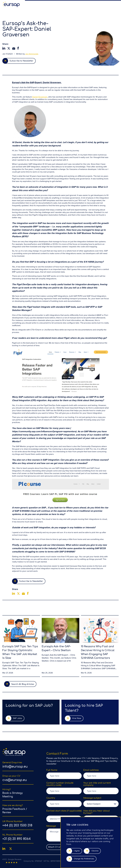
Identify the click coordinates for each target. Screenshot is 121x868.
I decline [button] (95, 851)
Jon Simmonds (32, 54)
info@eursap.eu (15, 767)
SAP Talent (40, 4)
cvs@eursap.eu (15, 780)
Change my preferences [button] (84, 859)
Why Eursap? (61, 4)
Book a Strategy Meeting (13, 795)
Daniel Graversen (40, 97)
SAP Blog (78, 4)
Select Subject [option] (94, 804)
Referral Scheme (89, 4)
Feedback (108, 4)
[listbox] (101, 804)
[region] (71, 4)
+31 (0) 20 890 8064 (17, 839)
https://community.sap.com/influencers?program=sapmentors (44, 431)
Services (52, 4)
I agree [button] (77, 851)
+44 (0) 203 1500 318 (17, 825)
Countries (100, 4)
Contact (116, 4)
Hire (46, 4)
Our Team (70, 4)
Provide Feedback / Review (15, 811)
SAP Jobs (31, 4)
